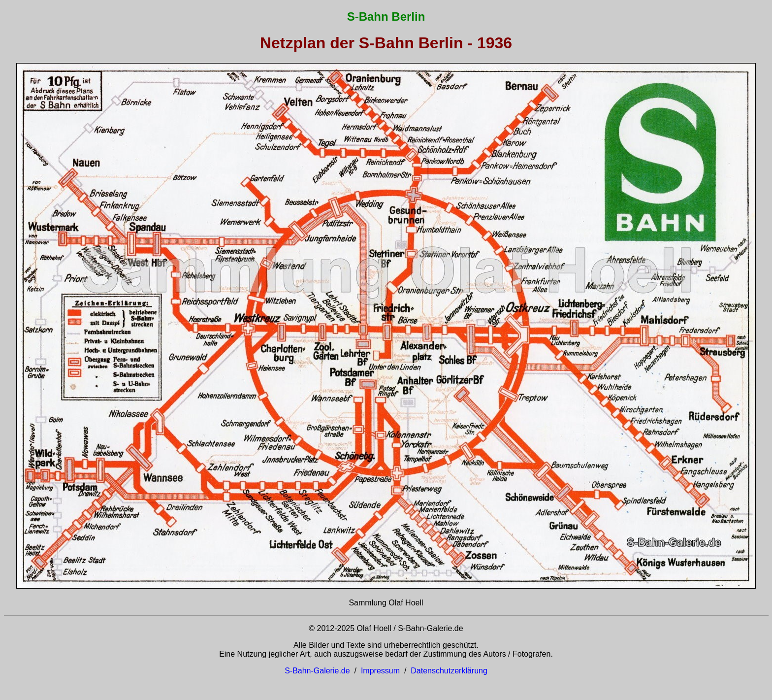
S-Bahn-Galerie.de (317, 671)
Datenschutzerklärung (449, 671)
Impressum (380, 671)
